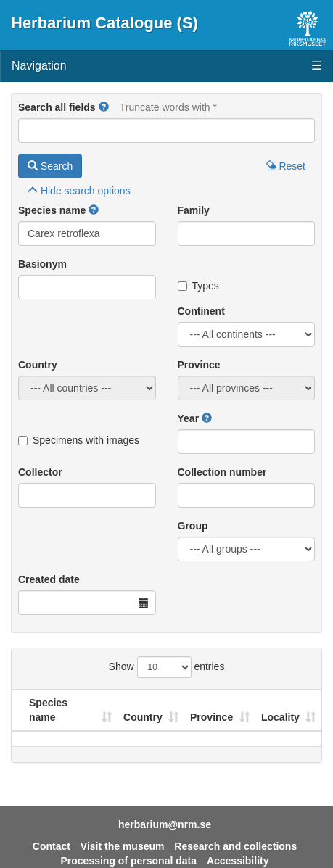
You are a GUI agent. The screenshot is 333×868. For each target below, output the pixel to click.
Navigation (166, 66)
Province (199, 365)
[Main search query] (166, 131)
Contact (52, 846)
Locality (280, 717)
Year (189, 418)
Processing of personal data (129, 861)
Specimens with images (79, 440)
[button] (104, 107)
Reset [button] (286, 166)
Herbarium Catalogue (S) (104, 23)
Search (50, 166)
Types (198, 286)
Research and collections (235, 846)
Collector (40, 472)
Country (38, 365)
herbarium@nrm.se (165, 824)
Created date (49, 579)
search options (79, 191)
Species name (52, 210)
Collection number (222, 472)
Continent (201, 311)
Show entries (167, 667)
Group (193, 526)
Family (194, 210)
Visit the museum (123, 846)
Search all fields (57, 107)
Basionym (42, 264)
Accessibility (238, 861)
